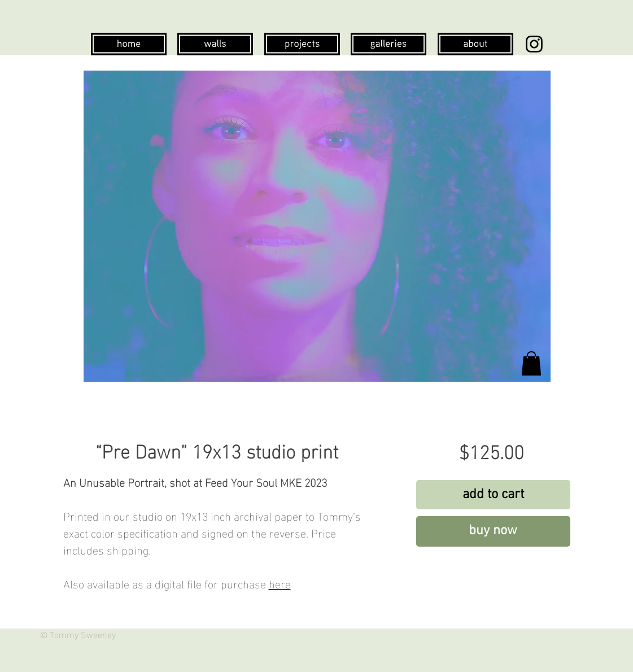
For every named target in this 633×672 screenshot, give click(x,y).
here (280, 583)
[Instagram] (534, 44)
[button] (531, 363)
